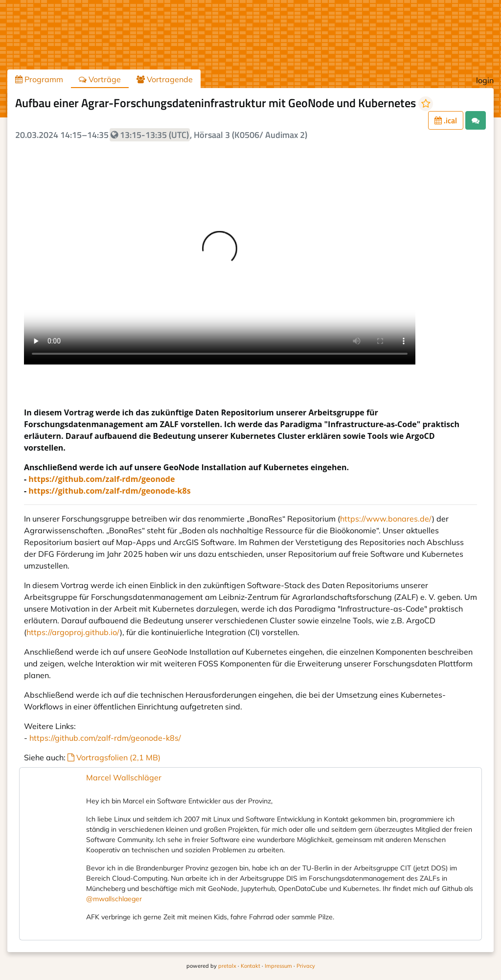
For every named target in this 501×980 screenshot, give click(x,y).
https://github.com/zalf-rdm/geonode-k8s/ (105, 738)
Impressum (278, 966)
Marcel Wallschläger (124, 777)
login (485, 80)
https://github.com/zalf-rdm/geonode (102, 479)
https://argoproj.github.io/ (73, 632)
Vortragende (165, 79)
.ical (446, 120)
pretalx (227, 966)
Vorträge (100, 79)
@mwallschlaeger (114, 899)
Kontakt (250, 966)
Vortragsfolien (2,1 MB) (114, 757)
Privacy (306, 966)
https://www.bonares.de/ (386, 519)
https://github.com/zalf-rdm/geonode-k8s (109, 491)
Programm (39, 79)
